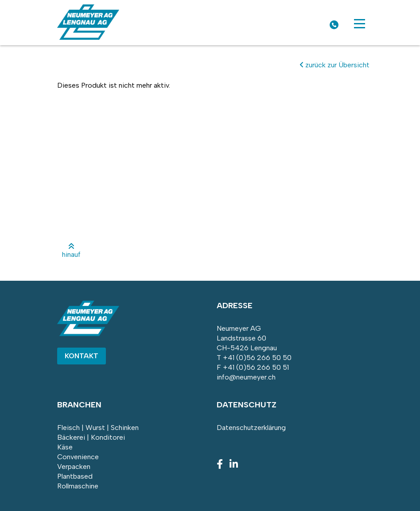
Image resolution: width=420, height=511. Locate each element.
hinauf (71, 251)
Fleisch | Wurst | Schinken (98, 428)
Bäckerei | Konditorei (91, 437)
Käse (65, 447)
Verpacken (74, 466)
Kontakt (82, 356)
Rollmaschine (78, 486)
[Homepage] (88, 37)
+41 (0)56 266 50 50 (257, 358)
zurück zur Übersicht (335, 65)
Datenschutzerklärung (251, 428)
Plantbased (75, 476)
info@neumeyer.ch (246, 377)
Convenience (78, 457)
